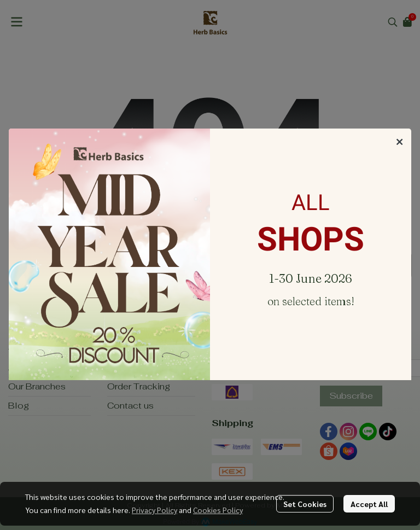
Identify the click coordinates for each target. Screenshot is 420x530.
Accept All (369, 504)
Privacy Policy (154, 510)
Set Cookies (305, 504)
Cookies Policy (218, 510)
